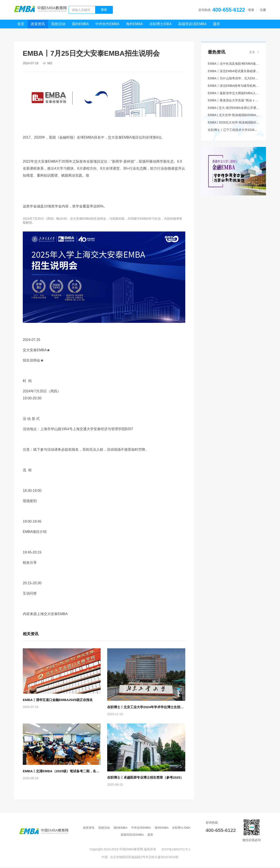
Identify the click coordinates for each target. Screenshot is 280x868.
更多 (252, 52)
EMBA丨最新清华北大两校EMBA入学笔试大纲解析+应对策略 (234, 96)
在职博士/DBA (160, 24)
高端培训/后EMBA (192, 24)
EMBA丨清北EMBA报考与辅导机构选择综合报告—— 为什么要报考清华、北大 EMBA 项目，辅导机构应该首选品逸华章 (234, 88)
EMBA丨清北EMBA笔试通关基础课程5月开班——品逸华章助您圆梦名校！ (234, 72)
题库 (217, 24)
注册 (263, 10)
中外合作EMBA (107, 24)
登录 (251, 10)
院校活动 (58, 24)
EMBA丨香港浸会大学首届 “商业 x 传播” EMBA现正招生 (234, 103)
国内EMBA (80, 24)
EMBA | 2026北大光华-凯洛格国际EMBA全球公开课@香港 (234, 127)
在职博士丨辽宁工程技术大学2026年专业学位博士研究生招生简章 (234, 135)
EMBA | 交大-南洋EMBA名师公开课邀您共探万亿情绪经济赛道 (234, 111)
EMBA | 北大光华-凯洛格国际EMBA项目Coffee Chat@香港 (234, 119)
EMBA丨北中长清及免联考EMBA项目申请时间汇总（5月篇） (234, 64)
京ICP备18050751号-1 (176, 850)
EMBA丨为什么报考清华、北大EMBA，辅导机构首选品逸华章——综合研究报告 (234, 80)
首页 (21, 24)
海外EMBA (134, 24)
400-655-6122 (229, 10)
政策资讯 (38, 24)
